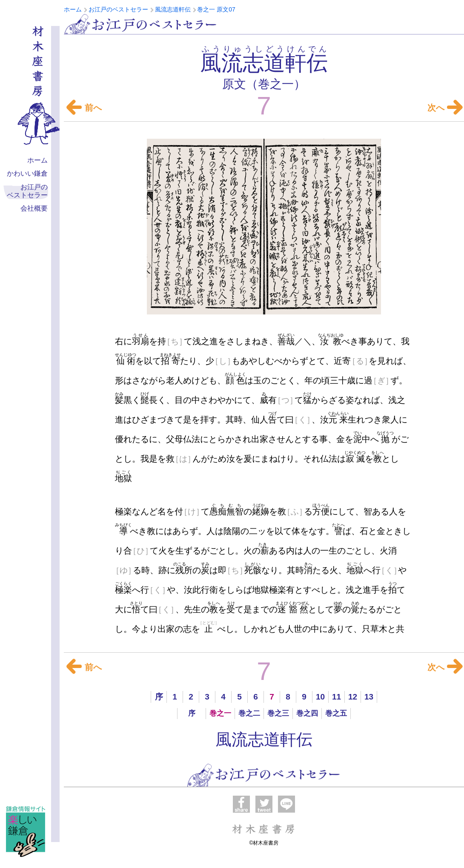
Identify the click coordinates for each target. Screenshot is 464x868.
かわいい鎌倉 (27, 173)
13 (369, 697)
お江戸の (27, 191)
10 (320, 697)
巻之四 (307, 713)
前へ (84, 107)
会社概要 (34, 208)
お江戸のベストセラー (140, 24)
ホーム (37, 160)
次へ (443, 107)
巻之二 (249, 713)
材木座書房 (264, 829)
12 (353, 697)
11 (337, 697)
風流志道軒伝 (264, 740)
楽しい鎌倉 (26, 831)
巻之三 (278, 713)
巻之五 (336, 713)
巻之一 (220, 713)
